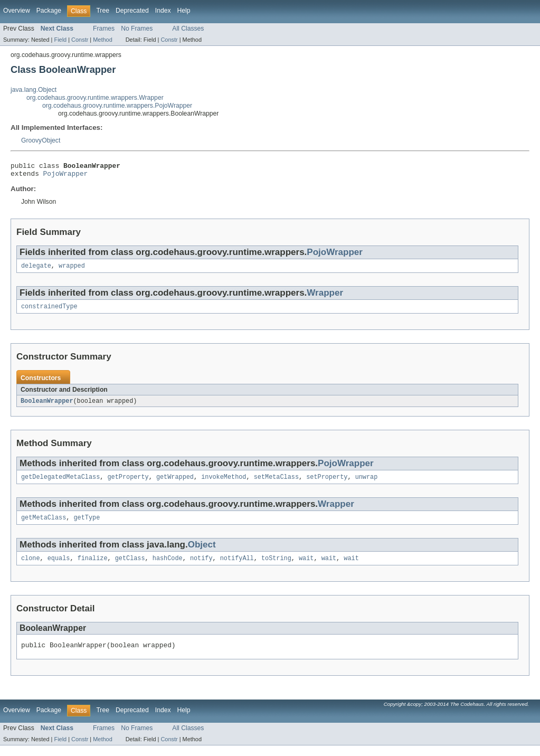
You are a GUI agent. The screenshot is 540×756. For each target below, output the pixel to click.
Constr (80, 40)
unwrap (367, 484)
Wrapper (325, 297)
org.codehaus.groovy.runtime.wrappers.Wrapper (95, 98)
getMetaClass (44, 525)
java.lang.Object (34, 90)
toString (276, 567)
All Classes (188, 29)
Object (202, 552)
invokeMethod (224, 484)
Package (49, 11)
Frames (104, 29)
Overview (17, 11)
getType (87, 525)
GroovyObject (41, 140)
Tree (103, 11)
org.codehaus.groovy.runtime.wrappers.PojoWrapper (117, 106)
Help (184, 11)
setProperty (327, 484)
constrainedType (49, 311)
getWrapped (175, 484)
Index (163, 11)
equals (59, 567)
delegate (36, 270)
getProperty (128, 484)
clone (31, 567)
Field (60, 40)
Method (102, 40)
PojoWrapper (66, 176)
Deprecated (132, 11)
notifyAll (237, 567)
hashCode (168, 567)
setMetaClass (276, 484)
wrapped (72, 270)
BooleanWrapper (47, 407)
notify (201, 567)
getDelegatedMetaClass (60, 484)
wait (306, 567)
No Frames (137, 29)
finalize (93, 567)
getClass (130, 567)
